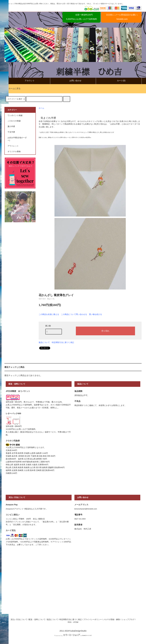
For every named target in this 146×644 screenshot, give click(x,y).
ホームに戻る (13, 88)
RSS (70, 622)
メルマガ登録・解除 (112, 620)
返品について (44, 342)
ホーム (41, 108)
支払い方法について (19, 620)
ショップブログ (128, 620)
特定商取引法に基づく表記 (63, 342)
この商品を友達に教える (49, 314)
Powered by (73, 636)
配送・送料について (37, 620)
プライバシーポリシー (93, 620)
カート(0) (119, 81)
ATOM (76, 622)
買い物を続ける (95, 314)
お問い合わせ (73, 81)
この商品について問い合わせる (74, 314)
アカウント (27, 81)
